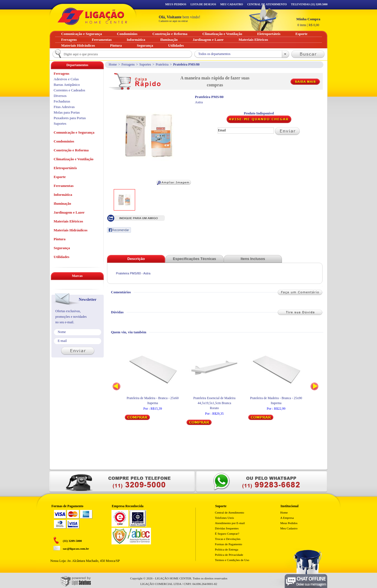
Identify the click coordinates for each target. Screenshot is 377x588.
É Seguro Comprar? (227, 534)
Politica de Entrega (227, 549)
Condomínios (64, 141)
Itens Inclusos (253, 259)
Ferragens (128, 64)
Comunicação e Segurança (74, 132)
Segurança (62, 248)
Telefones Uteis (225, 518)
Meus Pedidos (176, 4)
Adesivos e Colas (66, 79)
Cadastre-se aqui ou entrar (173, 21)
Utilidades (61, 257)
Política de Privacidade (229, 555)
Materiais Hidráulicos (71, 230)
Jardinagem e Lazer (69, 212)
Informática (63, 195)
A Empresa (287, 518)
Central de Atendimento (230, 512)
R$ (308, 22)
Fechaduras (62, 101)
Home (113, 64)
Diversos (60, 96)
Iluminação (62, 203)
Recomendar (119, 230)
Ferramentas (64, 186)
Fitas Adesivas (64, 107)
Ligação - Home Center (92, 16)
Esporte (60, 177)
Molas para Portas (67, 112)
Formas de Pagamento (229, 544)
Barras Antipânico (67, 85)
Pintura (60, 239)
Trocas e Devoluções (228, 539)
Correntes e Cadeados (69, 90)
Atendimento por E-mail (230, 523)
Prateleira (162, 64)
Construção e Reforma (71, 150)
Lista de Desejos (203, 4)
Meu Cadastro (232, 4)
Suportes (145, 64)
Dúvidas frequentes (227, 528)
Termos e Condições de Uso (232, 560)
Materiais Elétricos (68, 221)
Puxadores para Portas (70, 118)
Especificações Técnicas (194, 259)
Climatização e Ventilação (74, 159)
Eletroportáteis (65, 168)
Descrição (136, 259)
